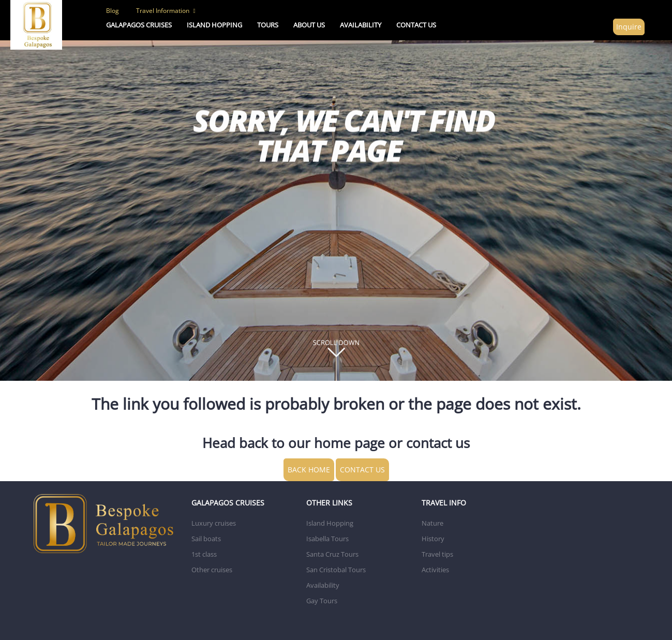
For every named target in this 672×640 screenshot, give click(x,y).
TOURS (268, 25)
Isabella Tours (327, 539)
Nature (432, 523)
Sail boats (206, 539)
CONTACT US (416, 25)
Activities (435, 570)
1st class (204, 554)
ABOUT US (309, 25)
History (433, 539)
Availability (323, 585)
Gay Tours (322, 601)
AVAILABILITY (361, 25)
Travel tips (437, 554)
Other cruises (212, 570)
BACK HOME (309, 470)
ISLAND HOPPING (214, 25)
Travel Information (166, 10)
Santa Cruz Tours (332, 554)
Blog (113, 10)
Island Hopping (330, 523)
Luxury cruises (214, 523)
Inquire (629, 27)
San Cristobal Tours (336, 570)
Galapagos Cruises (139, 25)
